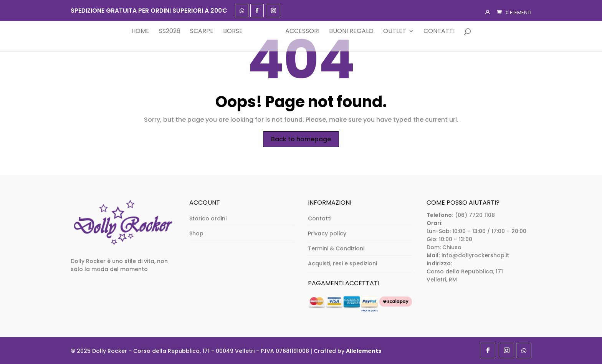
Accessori (314, 32)
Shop (196, 233)
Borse (221, 32)
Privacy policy (327, 233)
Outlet (406, 32)
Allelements (364, 351)
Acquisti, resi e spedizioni (342, 263)
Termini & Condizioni (336, 248)
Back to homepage (301, 139)
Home (128, 32)
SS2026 (158, 32)
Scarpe (190, 32)
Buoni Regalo (363, 32)
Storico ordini (208, 218)
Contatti (451, 32)
